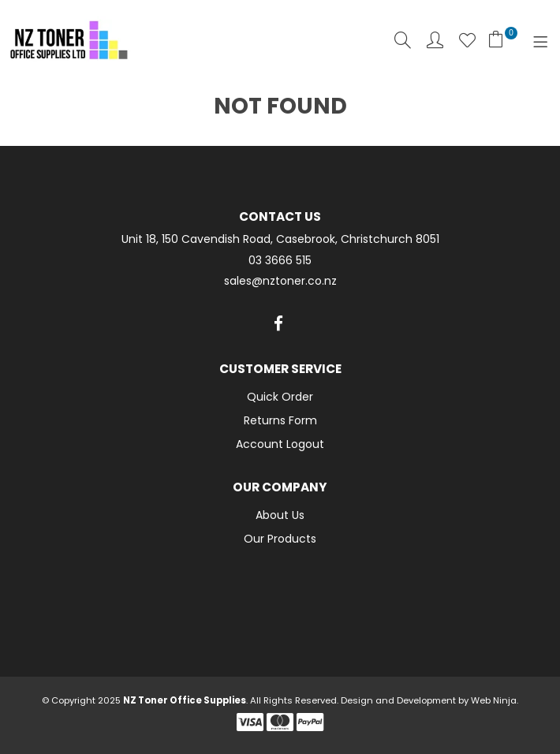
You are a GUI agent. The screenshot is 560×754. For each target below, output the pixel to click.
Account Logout (280, 444)
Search (403, 40)
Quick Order (280, 397)
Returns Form (280, 420)
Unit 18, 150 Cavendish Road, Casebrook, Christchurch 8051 (280, 239)
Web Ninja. (495, 700)
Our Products (280, 539)
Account (435, 40)
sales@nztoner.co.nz (280, 281)
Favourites (467, 40)
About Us (280, 515)
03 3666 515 (280, 261)
